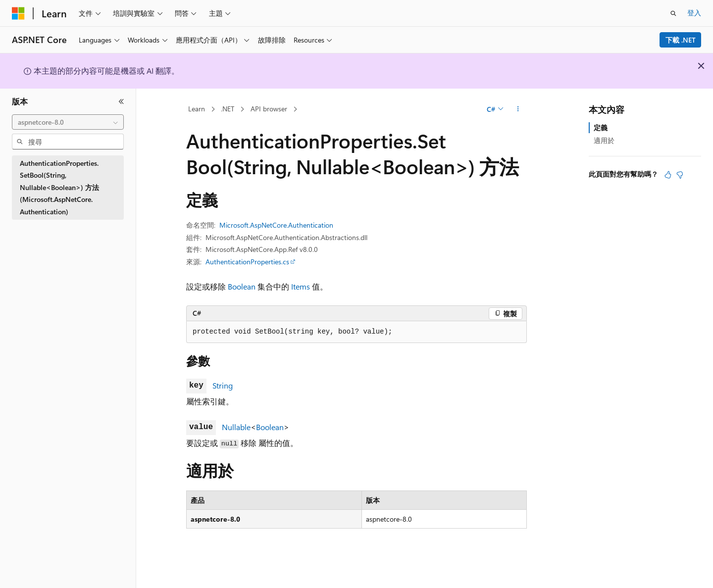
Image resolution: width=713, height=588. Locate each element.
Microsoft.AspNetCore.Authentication (276, 225)
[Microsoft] (18, 13)
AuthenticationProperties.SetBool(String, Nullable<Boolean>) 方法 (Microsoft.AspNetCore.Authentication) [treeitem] (59, 187)
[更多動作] (518, 109)
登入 (694, 13)
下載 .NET (681, 40)
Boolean (242, 286)
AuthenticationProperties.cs (247, 262)
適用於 (604, 140)
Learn (197, 109)
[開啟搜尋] (673, 13)
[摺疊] (121, 101)
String (223, 385)
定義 (601, 127)
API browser (269, 109)
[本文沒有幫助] (680, 175)
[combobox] (68, 122)
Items (301, 286)
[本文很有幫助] (668, 175)
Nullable (236, 427)
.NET (228, 109)
